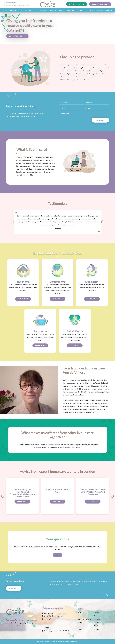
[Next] (103, 222)
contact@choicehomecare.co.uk (16, 5)
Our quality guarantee (84, 619)
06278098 (66, 631)
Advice (80, 629)
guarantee (37, 448)
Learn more (23, 299)
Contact (100, 120)
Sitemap (97, 629)
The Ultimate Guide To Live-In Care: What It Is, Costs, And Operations (93, 492)
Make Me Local (73, 642)
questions (37, 547)
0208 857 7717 (10, 3)
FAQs (57, 555)
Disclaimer (97, 619)
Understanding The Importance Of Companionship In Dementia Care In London (22, 493)
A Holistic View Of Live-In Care (57, 491)
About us (80, 626)
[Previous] (12, 222)
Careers (96, 613)
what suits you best (54, 445)
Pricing (80, 623)
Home (80, 613)
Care (79, 616)
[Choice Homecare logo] (47, 4)
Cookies (97, 626)
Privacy (96, 623)
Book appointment (17, 36)
